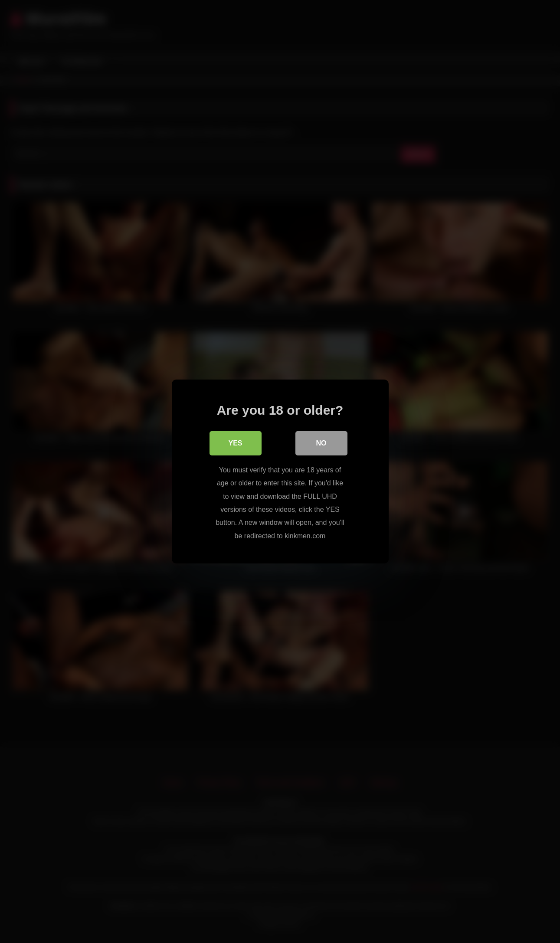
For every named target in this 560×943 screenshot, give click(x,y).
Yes (235, 443)
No (321, 443)
